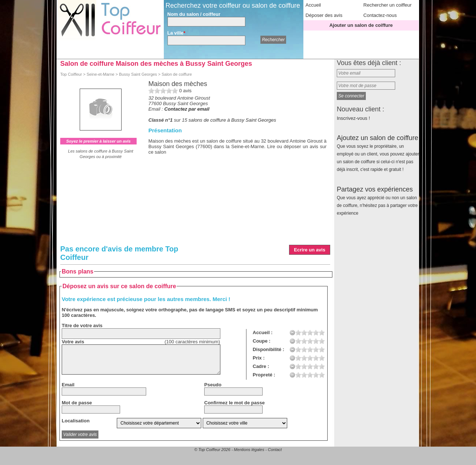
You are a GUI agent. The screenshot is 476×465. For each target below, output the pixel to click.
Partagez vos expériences (377, 201)
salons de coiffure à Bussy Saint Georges (232, 120)
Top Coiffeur (71, 74)
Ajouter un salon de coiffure (361, 25)
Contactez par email (187, 109)
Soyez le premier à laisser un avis (98, 141)
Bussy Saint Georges (138, 74)
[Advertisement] (237, 210)
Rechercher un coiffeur (387, 5)
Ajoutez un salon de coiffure (378, 153)
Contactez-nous (380, 15)
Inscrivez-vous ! (353, 118)
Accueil (313, 5)
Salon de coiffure (177, 74)
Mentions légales (249, 450)
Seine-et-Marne (101, 74)
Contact (275, 450)
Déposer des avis (324, 15)
